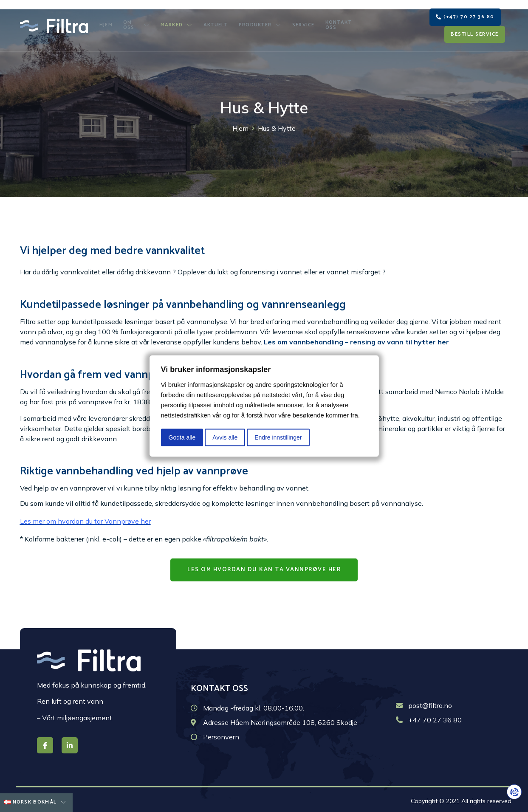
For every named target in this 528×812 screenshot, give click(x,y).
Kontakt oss (339, 21)
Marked (179, 21)
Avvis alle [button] (225, 437)
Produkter (258, 21)
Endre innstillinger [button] (278, 437)
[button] (465, 13)
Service (300, 21)
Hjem (108, 21)
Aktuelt (216, 21)
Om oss (139, 21)
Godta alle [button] (182, 437)
